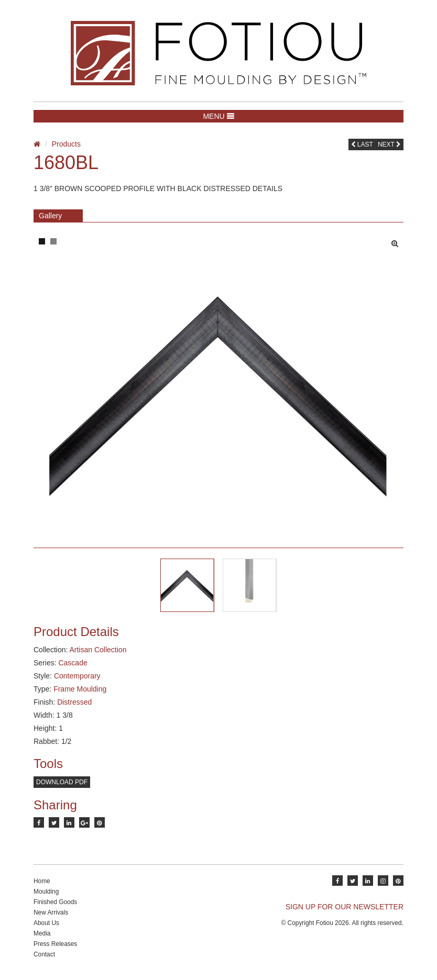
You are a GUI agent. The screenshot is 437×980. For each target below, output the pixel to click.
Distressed (74, 702)
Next (389, 144)
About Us (46, 923)
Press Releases (55, 944)
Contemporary (77, 676)
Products (66, 144)
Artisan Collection (98, 650)
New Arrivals (51, 912)
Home (42, 881)
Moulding (46, 892)
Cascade (73, 663)
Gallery (50, 216)
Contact (44, 954)
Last (362, 144)
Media (42, 933)
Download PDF (62, 782)
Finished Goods (55, 902)
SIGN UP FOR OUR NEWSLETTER (345, 907)
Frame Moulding (80, 689)
